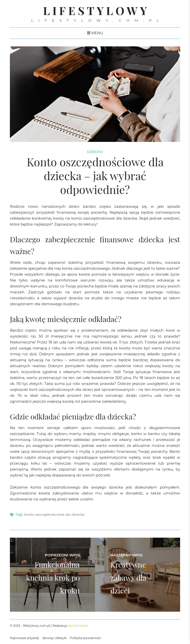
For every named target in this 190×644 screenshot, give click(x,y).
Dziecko (95, 152)
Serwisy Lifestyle (54, 638)
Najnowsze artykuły (24, 638)
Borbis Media (78, 626)
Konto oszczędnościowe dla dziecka (54, 514)
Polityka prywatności (85, 638)
